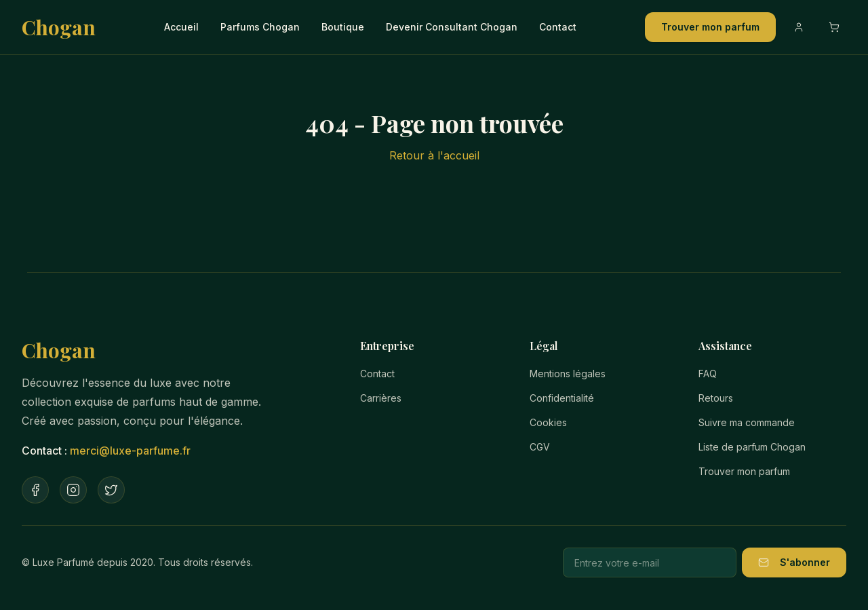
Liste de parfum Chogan (752, 447)
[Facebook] (35, 490)
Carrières (381, 398)
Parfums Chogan (260, 27)
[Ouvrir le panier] (834, 27)
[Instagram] (73, 490)
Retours (716, 398)
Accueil (181, 27)
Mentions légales (568, 374)
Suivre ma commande (747, 422)
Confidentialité (562, 398)
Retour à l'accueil (434, 155)
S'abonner (794, 562)
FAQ (708, 374)
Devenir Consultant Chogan (452, 27)
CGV (540, 447)
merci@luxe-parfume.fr (130, 451)
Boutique (343, 27)
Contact (558, 27)
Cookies (548, 422)
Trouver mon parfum (710, 27)
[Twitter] (111, 490)
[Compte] (799, 27)
